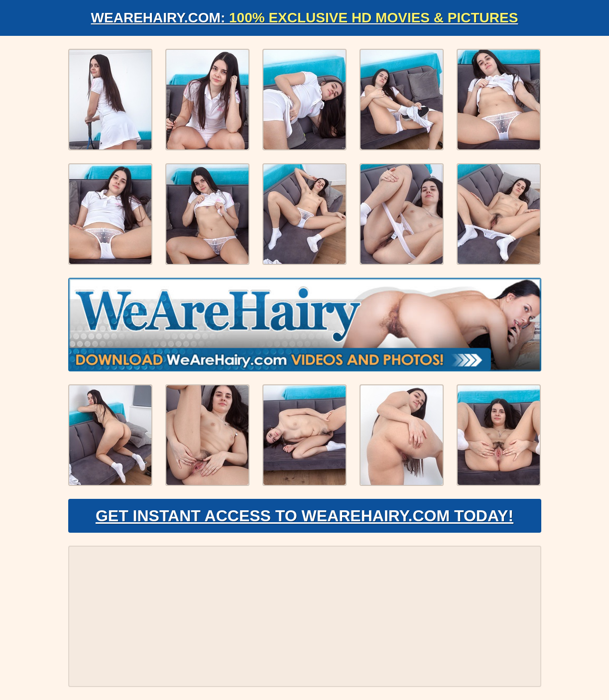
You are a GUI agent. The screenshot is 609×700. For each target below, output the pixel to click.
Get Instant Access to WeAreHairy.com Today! (304, 516)
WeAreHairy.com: (305, 18)
